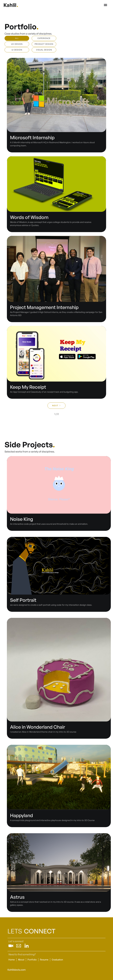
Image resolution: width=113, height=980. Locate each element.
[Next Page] (57, 406)
